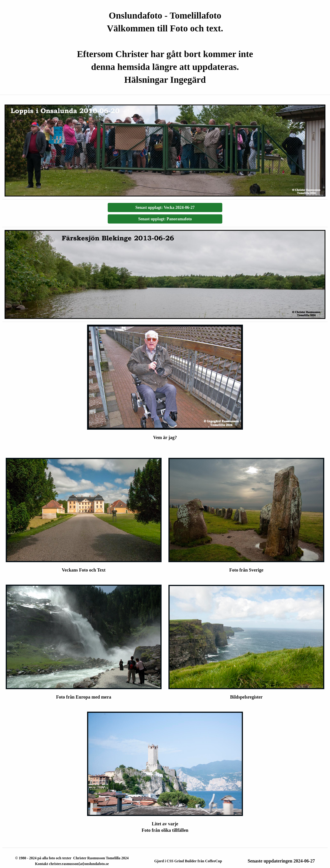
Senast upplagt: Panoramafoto (165, 219)
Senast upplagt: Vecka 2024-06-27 (165, 207)
